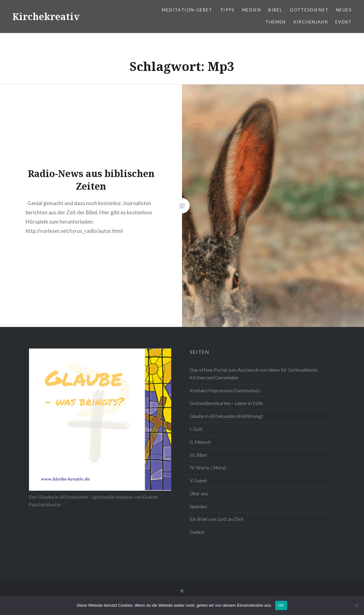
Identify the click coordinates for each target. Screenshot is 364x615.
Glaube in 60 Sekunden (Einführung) (226, 416)
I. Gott (196, 429)
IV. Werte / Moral (208, 468)
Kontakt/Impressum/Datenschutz (225, 390)
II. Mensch (200, 442)
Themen (275, 22)
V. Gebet (198, 481)
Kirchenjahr (311, 22)
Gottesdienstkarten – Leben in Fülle (226, 403)
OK (281, 605)
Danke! (197, 532)
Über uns (199, 493)
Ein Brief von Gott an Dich (217, 519)
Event (343, 22)
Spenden (198, 506)
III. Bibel (198, 455)
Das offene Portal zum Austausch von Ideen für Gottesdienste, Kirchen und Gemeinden (254, 374)
